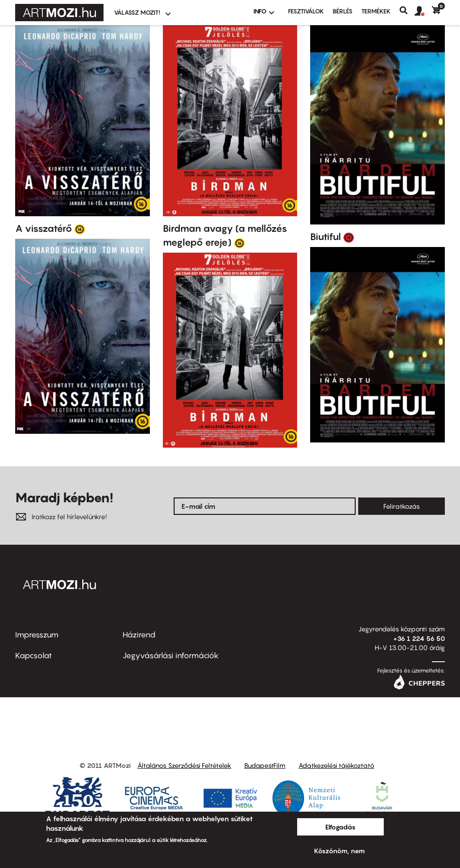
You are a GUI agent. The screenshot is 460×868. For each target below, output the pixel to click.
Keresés (407, 10)
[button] (423, 11)
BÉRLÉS (343, 11)
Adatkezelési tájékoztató (336, 765)
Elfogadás (340, 827)
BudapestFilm (265, 765)
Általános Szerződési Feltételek (184, 765)
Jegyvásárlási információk (171, 655)
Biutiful (326, 237)
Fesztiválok (306, 11)
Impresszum (37, 635)
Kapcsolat (34, 655)
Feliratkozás (402, 506)
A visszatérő (44, 228)
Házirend (139, 635)
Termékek (376, 11)
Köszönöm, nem (339, 851)
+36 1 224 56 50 (419, 638)
